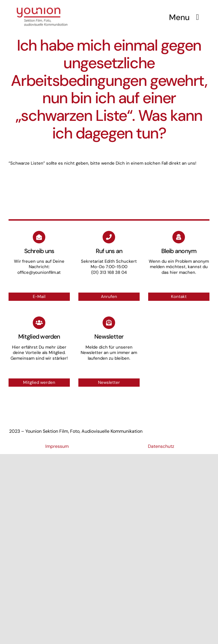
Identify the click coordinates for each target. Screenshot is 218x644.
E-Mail (39, 297)
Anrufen (109, 297)
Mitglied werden (39, 382)
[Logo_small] (42, 6)
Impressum (57, 446)
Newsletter (109, 382)
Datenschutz (161, 446)
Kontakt (179, 297)
